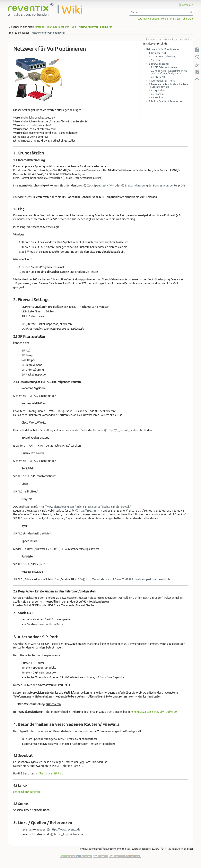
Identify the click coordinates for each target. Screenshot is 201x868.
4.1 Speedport (159, 91)
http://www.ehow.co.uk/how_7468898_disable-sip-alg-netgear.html (127, 579)
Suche (191, 12)
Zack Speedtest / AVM (101, 186)
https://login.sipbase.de (69, 834)
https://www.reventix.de (66, 830)
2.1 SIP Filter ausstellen (164, 67)
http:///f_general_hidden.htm (126, 430)
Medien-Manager (171, 19)
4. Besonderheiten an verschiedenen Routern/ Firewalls (169, 86)
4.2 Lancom (157, 94)
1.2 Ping (155, 60)
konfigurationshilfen (58, 27)
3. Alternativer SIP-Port (162, 81)
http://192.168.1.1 (90, 511)
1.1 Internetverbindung (164, 57)
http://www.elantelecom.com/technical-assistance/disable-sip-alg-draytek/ (85, 507)
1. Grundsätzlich (158, 53)
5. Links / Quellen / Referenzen (166, 101)
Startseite (39, 27)
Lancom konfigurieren (27, 792)
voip (74, 27)
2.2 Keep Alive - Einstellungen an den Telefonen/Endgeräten (169, 72)
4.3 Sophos (157, 98)
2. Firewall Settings (159, 64)
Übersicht (188, 19)
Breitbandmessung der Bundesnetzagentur (151, 186)
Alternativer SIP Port (51, 773)
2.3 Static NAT (159, 77)
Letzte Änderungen (148, 19)
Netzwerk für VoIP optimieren (96, 27)
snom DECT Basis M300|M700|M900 (154, 712)
